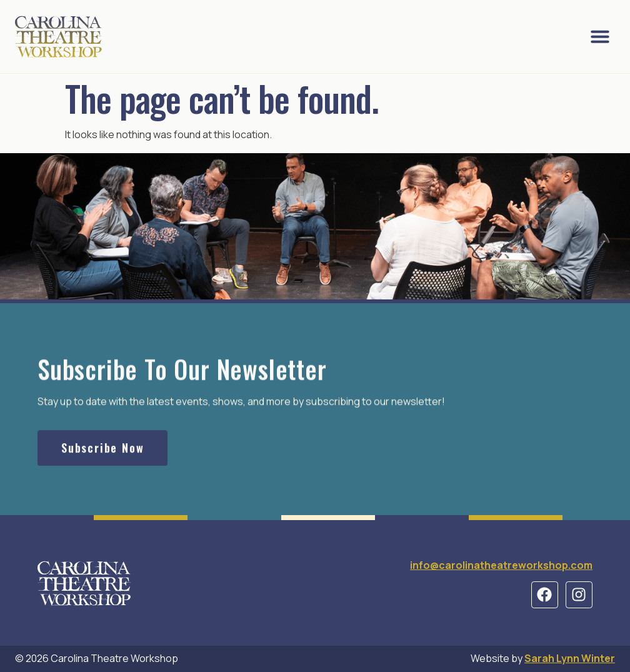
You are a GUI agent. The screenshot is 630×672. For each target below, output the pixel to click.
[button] (600, 36)
